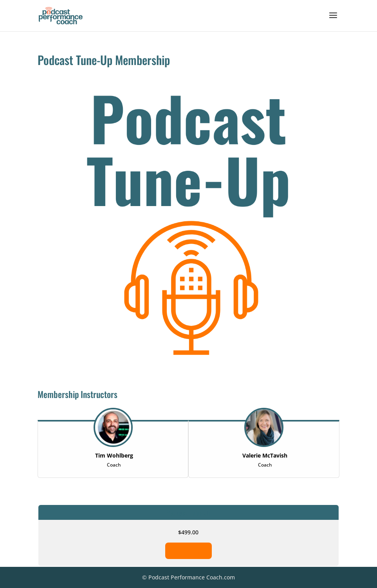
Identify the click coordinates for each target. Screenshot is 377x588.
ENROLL (188, 551)
